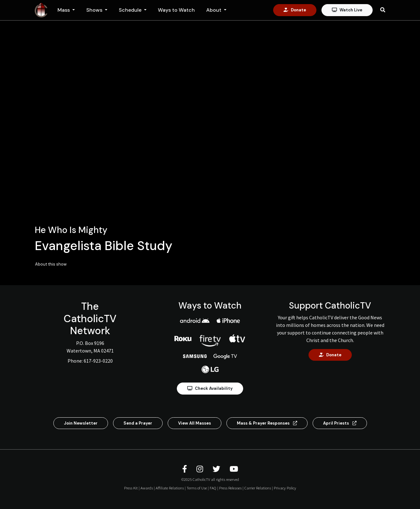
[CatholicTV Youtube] (234, 469)
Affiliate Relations (170, 488)
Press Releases (230, 488)
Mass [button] (64, 10)
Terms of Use (197, 488)
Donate (295, 10)
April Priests (340, 423)
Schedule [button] (131, 10)
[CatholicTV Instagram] (201, 469)
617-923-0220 (98, 361)
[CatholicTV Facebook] (186, 469)
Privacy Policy (285, 488)
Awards (147, 488)
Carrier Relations (258, 488)
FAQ (213, 488)
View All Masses (195, 423)
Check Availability (210, 388)
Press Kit (131, 488)
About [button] (214, 10)
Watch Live (347, 10)
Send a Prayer (138, 423)
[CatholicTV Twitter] (217, 469)
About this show (51, 264)
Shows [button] (95, 10)
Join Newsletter (81, 423)
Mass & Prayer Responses (267, 423)
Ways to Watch (176, 10)
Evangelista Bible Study (104, 246)
